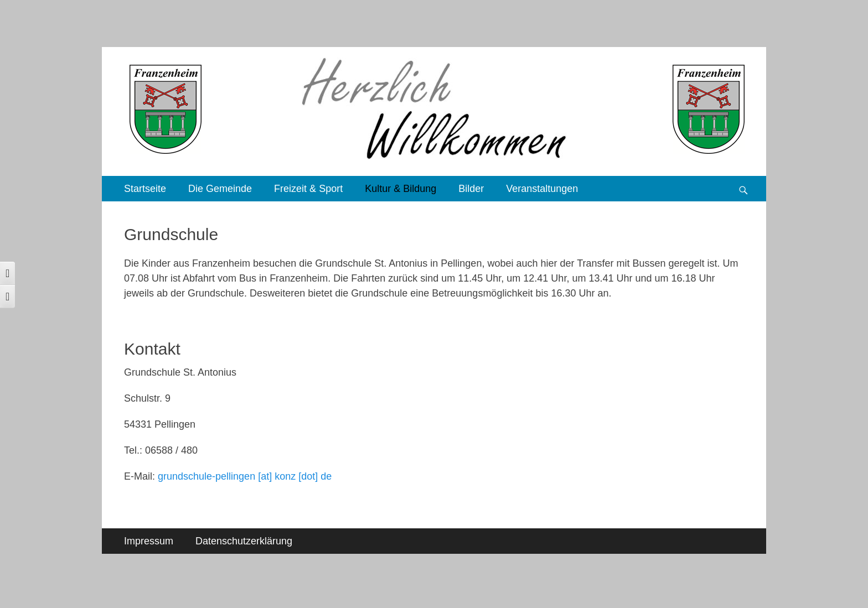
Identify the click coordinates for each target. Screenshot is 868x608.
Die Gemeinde (220, 189)
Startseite (145, 189)
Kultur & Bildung (401, 189)
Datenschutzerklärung (244, 541)
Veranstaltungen (542, 189)
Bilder (471, 189)
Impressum (149, 541)
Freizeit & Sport (308, 189)
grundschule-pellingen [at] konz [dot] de (245, 476)
